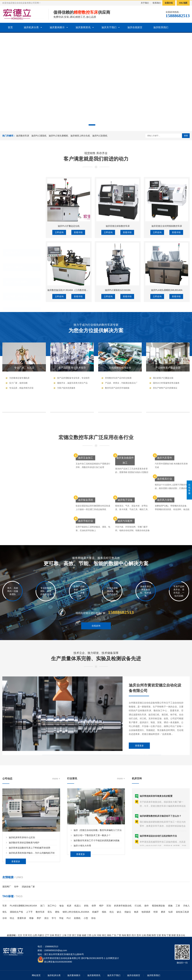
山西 (35, 935)
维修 (31, 918)
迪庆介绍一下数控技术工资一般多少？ (92, 866)
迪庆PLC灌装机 (39, 136)
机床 (69, 906)
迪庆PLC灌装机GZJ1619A (118, 339)
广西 (119, 935)
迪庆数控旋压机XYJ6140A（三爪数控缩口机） (70, 339)
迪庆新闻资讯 (83, 27)
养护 (39, 918)
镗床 (156, 912)
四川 (134, 935)
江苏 (69, 935)
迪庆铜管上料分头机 (80, 136)
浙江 (74, 935)
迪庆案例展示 (57, 27)
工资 (178, 906)
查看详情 (78, 281)
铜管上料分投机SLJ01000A (76, 912)
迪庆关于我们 (109, 27)
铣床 (136, 912)
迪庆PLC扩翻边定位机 (69, 274)
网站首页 (36, 975)
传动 (93, 918)
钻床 (171, 912)
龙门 (42, 906)
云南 (144, 935)
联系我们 (157, 3)
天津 (25, 935)
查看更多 (139, 776)
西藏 (149, 935)
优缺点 (128, 912)
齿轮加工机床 (182, 912)
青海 (164, 935)
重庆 (129, 935)
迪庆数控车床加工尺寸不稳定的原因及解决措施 (96, 871)
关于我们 (145, 3)
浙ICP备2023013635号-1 (93, 958)
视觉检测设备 (158, 906)
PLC (69, 918)
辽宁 (47, 935)
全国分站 (169, 3)
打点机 (138, 906)
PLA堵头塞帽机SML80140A (23, 906)
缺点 (119, 912)
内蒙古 (41, 935)
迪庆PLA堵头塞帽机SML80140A (167, 339)
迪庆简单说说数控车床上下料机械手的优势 (30, 881)
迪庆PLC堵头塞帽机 (58, 136)
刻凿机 (77, 918)
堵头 (5, 912)
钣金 (62, 906)
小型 (86, 918)
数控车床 (40, 912)
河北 (30, 935)
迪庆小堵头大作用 (82, 876)
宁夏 (169, 935)
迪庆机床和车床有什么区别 (22, 870)
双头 (50, 912)
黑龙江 (58, 935)
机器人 (78, 906)
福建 (84, 935)
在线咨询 (96, 634)
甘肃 (159, 935)
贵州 (139, 935)
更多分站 (181, 935)
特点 (12, 918)
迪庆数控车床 (23, 136)
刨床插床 (146, 912)
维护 (101, 906)
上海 (64, 935)
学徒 (61, 918)
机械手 (96, 912)
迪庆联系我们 (161, 27)
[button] (92, 125)
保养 (94, 906)
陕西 (154, 935)
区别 (109, 906)
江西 (89, 935)
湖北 (104, 935)
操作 (147, 906)
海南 (124, 935)
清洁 (46, 918)
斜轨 (86, 906)
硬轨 (57, 912)
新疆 (174, 935)
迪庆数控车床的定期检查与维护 (24, 876)
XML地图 (183, 3)
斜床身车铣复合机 (123, 906)
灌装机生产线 (16, 912)
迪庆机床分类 (31, 27)
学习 (54, 918)
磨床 (163, 912)
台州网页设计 (112, 958)
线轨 (104, 912)
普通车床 (22, 918)
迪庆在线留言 (135, 27)
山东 (94, 935)
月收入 (186, 906)
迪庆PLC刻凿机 (100, 136)
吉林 (52, 935)
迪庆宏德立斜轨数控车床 (118, 274)
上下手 (29, 912)
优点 (112, 912)
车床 (5, 906)
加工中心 (52, 906)
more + (56, 812)
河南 (99, 935)
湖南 (109, 935)
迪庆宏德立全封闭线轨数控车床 (167, 274)
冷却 (5, 918)
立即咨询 (59, 281)
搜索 (186, 136)
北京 (20, 935)
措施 (170, 906)
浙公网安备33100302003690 (58, 962)
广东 (114, 935)
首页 (10, 27)
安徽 (79, 935)
